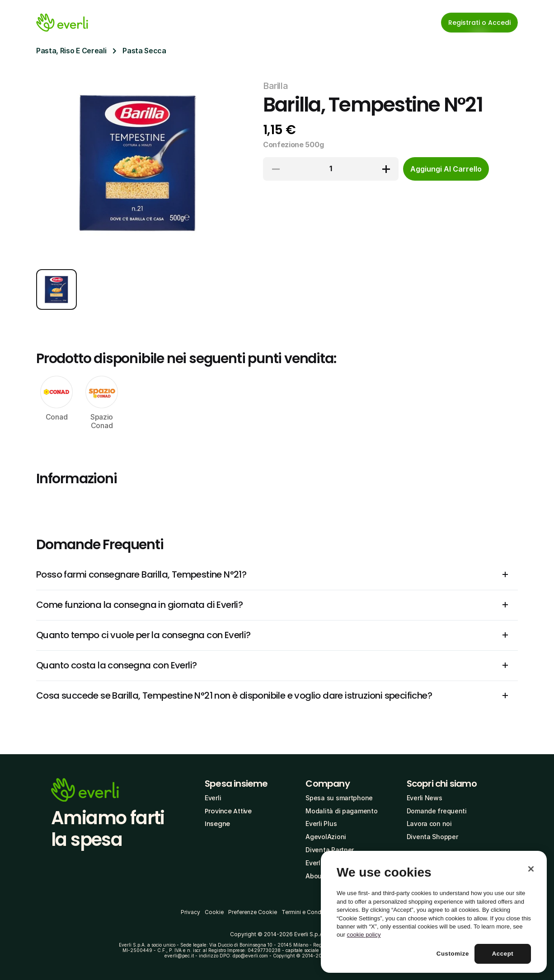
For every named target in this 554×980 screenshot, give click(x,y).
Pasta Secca (144, 51)
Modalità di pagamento (341, 811)
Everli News (425, 798)
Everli (213, 798)
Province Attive (228, 811)
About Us (320, 876)
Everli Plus (321, 824)
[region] (434, 912)
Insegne (217, 824)
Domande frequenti (437, 811)
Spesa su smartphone (339, 798)
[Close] (531, 869)
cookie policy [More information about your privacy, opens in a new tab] (364, 935)
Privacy (190, 912)
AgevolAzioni (326, 837)
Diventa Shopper (432, 837)
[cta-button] (446, 169)
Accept (503, 954)
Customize (453, 954)
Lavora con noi (429, 824)
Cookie (214, 912)
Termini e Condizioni (308, 912)
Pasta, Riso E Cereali (71, 51)
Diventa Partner (330, 850)
